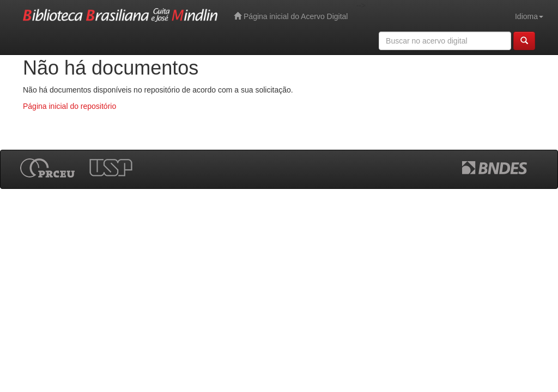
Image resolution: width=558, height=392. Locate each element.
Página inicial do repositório (69, 106)
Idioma (529, 16)
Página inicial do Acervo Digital (291, 16)
